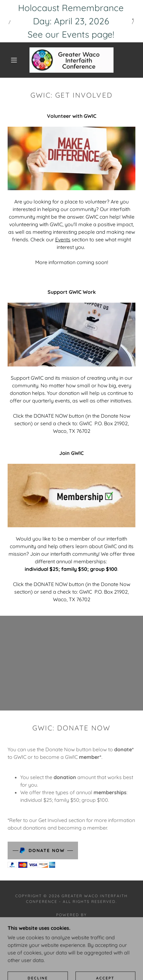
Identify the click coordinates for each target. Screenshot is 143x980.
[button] (14, 60)
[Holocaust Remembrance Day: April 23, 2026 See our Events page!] (71, 21)
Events (63, 239)
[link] (71, 60)
